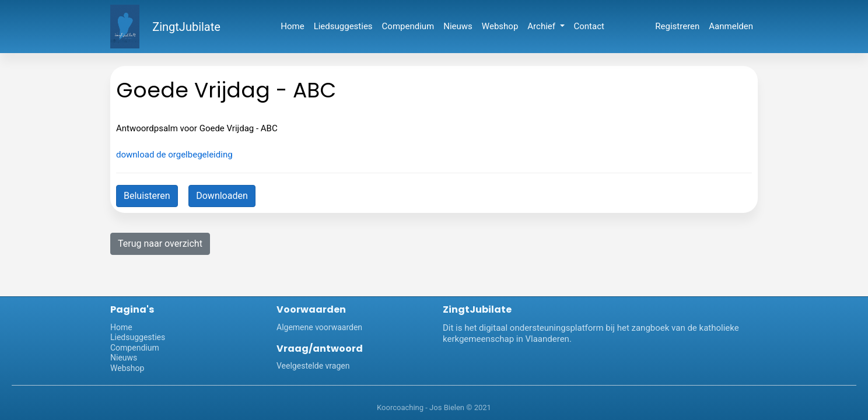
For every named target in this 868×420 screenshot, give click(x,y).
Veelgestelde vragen (313, 366)
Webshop (500, 26)
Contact (589, 26)
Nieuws (458, 26)
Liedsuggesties (343, 26)
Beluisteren (147, 196)
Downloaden (222, 196)
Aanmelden (731, 26)
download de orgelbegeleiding (174, 155)
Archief (542, 26)
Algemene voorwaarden (319, 327)
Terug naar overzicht (160, 244)
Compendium (408, 26)
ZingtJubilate (186, 27)
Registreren (677, 26)
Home (292, 26)
